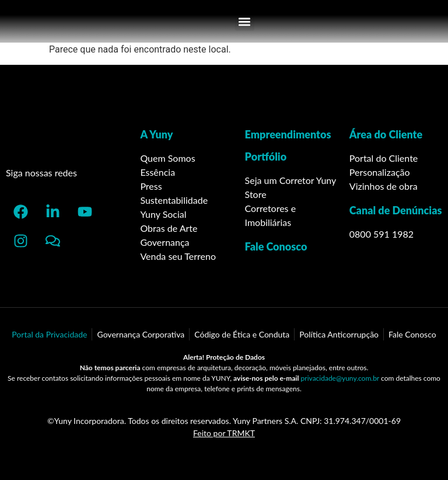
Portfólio (266, 156)
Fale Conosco (276, 246)
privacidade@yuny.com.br (340, 378)
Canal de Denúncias (396, 210)
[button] (245, 21)
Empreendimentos (288, 134)
